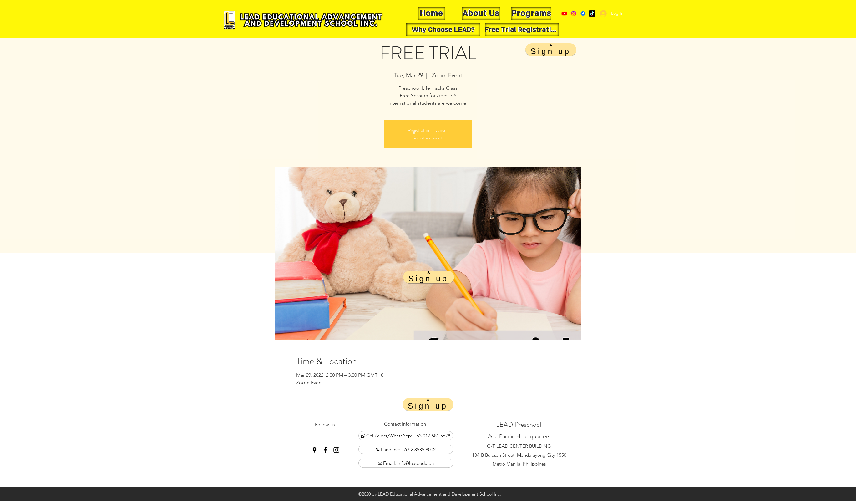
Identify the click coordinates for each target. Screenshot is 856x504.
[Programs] (531, 13)
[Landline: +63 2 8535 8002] (406, 449)
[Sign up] (429, 277)
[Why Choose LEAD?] (443, 30)
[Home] (431, 13)
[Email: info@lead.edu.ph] (406, 463)
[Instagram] (336, 450)
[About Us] (481, 13)
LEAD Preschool (519, 424)
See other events (428, 138)
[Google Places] (592, 13)
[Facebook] (583, 13)
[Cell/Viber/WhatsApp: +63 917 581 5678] (406, 436)
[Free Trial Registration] (522, 30)
